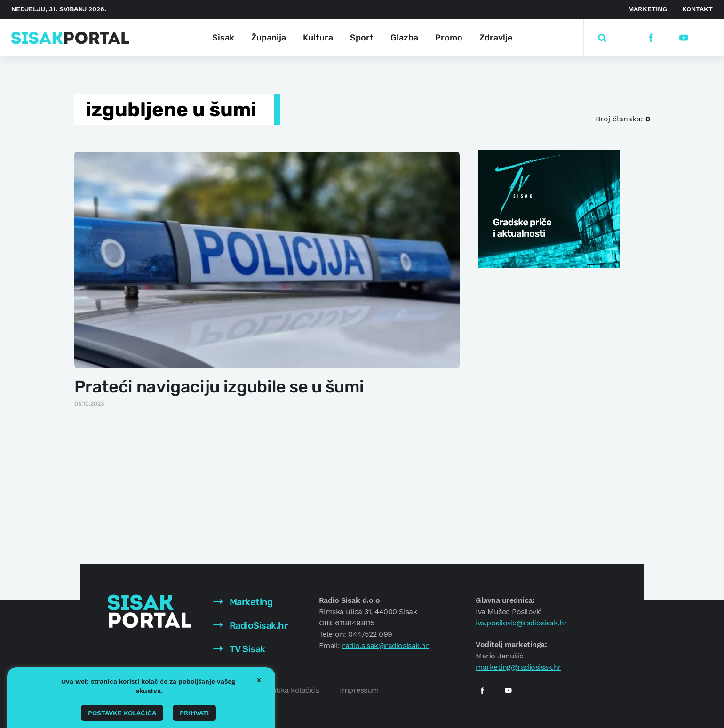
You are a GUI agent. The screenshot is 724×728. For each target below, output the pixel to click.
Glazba (404, 38)
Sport (362, 38)
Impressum (359, 690)
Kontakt (697, 9)
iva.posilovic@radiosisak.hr (521, 623)
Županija (269, 38)
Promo (449, 38)
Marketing (648, 9)
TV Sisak (239, 649)
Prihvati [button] (194, 713)
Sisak (223, 38)
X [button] (259, 680)
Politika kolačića (291, 690)
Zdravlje (496, 38)
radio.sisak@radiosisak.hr (385, 645)
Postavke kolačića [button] (122, 713)
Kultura (318, 38)
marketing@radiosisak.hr (518, 667)
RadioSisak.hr (250, 625)
